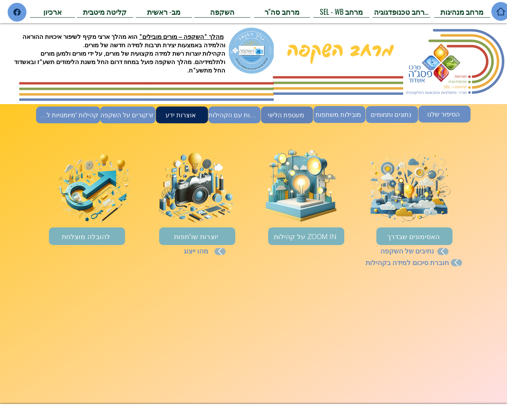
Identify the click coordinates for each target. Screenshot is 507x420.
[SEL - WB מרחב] (341, 12)
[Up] (220, 251)
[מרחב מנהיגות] (462, 12)
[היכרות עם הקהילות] (234, 115)
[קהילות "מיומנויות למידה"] (68, 115)
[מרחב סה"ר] (282, 12)
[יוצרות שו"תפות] (197, 236)
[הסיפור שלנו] (444, 114)
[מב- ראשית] (164, 12)
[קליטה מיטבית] (105, 12)
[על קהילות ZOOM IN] (306, 236)
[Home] (17, 12)
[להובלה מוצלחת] (87, 236)
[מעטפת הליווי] (287, 115)
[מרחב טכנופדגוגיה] (401, 12)
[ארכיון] (53, 12)
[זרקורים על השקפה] (128, 115)
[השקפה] (222, 12)
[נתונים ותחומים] (392, 115)
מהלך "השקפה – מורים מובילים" (181, 37)
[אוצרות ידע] (182, 115)
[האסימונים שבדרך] (414, 236)
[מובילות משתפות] (339, 115)
